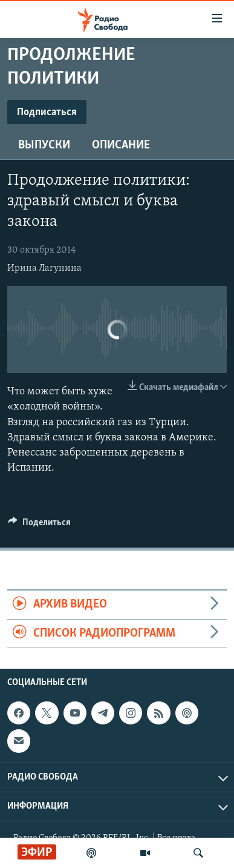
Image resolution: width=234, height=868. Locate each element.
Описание (121, 145)
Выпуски (44, 145)
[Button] (39, 525)
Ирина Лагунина (44, 268)
